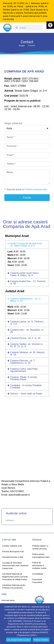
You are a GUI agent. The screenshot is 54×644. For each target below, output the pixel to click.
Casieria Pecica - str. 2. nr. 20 (25, 338)
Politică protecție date (36, 189)
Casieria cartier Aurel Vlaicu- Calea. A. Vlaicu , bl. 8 (25, 274)
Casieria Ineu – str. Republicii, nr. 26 (27, 331)
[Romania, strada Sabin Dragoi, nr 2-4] (27, 437)
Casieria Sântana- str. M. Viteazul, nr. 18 (28, 353)
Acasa (22, 46)
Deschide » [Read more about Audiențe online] (10, 521)
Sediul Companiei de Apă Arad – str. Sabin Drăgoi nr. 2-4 (27, 245)
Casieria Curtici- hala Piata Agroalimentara (24, 370)
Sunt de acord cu (27, 189)
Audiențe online (16, 513)
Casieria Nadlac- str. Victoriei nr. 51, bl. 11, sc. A (27, 345)
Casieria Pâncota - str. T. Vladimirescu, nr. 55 (23, 362)
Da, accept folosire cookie (19, 640)
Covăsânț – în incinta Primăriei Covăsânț (26, 386)
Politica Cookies (41, 640)
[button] (50, 25)
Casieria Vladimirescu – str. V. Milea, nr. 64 (25, 300)
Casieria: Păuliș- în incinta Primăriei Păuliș (24, 378)
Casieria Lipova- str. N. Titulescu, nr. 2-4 (27, 323)
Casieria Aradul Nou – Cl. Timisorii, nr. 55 (28, 282)
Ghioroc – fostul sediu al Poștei (26, 394)
